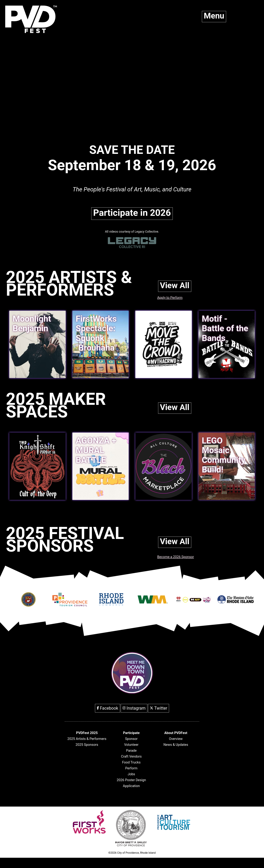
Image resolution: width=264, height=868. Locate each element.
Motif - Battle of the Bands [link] (225, 328)
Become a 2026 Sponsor (176, 557)
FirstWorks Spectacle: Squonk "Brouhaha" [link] (96, 333)
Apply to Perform (170, 298)
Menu (214, 16)
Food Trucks (131, 762)
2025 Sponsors (87, 745)
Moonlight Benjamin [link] (32, 324)
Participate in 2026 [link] (132, 213)
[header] (87, 733)
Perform (131, 768)
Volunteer (131, 745)
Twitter (159, 708)
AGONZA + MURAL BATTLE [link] (96, 450)
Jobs (131, 774)
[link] (164, 344)
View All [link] (175, 285)
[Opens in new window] (28, 605)
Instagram (134, 708)
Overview (176, 739)
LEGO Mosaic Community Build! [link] (224, 455)
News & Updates (176, 745)
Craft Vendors (131, 756)
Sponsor (131, 739)
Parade (131, 751)
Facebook (108, 708)
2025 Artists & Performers (87, 739)
